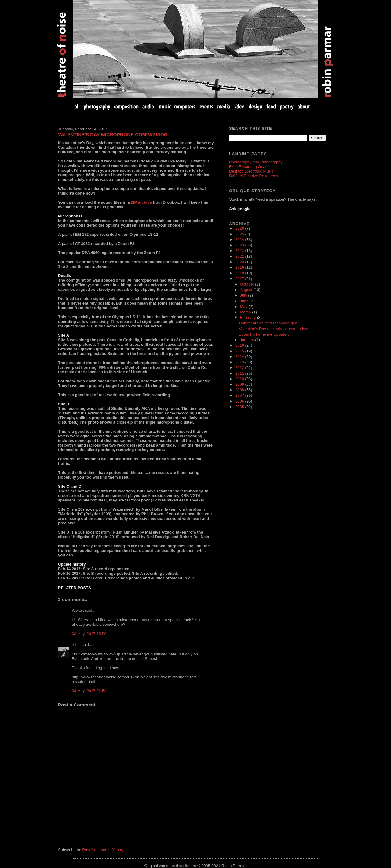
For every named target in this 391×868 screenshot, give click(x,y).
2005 (240, 407)
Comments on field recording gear (269, 323)
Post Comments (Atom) (103, 850)
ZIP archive (141, 202)
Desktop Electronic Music (251, 171)
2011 (240, 373)
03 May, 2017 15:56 (89, 634)
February (248, 317)
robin (76, 645)
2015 (240, 351)
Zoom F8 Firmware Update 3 (264, 334)
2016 (240, 345)
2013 (240, 362)
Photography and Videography (256, 162)
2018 (240, 273)
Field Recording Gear (248, 167)
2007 (240, 395)
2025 (240, 234)
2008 (240, 390)
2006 (240, 401)
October (248, 284)
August (247, 290)
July (244, 295)
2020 (240, 262)
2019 (240, 267)
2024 (240, 240)
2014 (240, 357)
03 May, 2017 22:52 (89, 691)
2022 (240, 251)
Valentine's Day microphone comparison (113, 135)
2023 (240, 245)
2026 (240, 228)
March (246, 312)
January (248, 340)
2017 (240, 279)
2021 (240, 256)
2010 (240, 379)
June (245, 301)
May (244, 306)
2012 (240, 368)
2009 (240, 384)
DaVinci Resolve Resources (254, 176)
